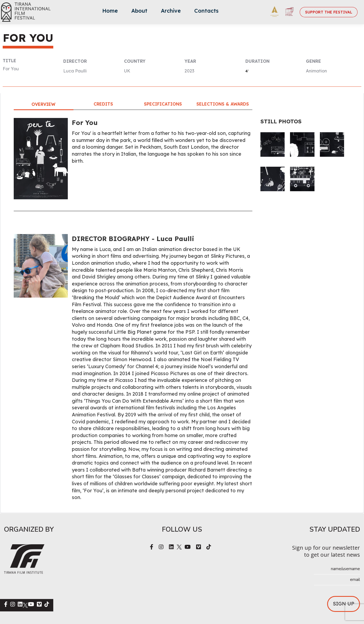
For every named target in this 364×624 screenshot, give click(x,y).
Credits (103, 104)
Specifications (163, 104)
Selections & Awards (223, 104)
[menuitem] (110, 12)
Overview (43, 104)
